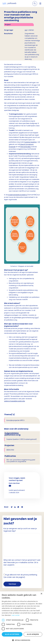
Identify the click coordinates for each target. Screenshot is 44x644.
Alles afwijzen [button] (33, 634)
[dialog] (22, 618)
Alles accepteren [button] (12, 634)
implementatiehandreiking (18, 195)
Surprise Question (31, 142)
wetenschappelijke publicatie (14, 401)
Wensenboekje (25, 147)
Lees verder (16, 615)
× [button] (41, 594)
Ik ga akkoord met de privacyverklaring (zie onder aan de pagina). (20, 576)
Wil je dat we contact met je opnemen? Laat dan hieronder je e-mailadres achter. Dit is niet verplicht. (22, 562)
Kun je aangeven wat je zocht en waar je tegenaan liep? (20, 530)
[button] (22, 640)
